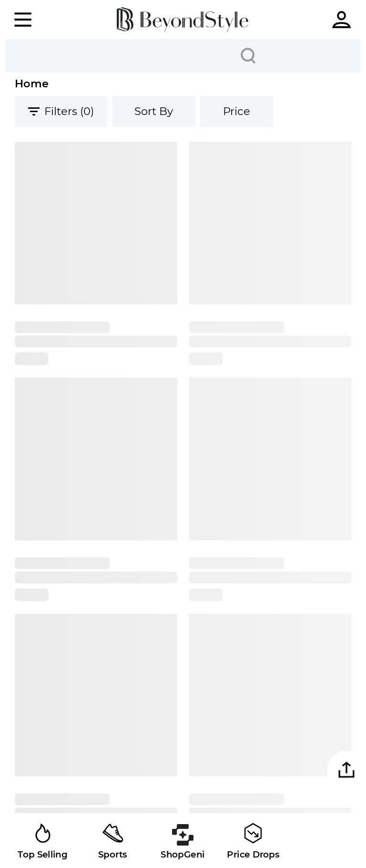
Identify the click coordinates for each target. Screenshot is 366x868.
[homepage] (183, 19)
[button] (346, 770)
